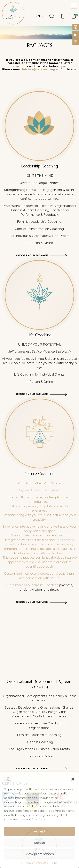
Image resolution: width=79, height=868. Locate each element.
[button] (73, 779)
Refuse (39, 843)
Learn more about (20, 585)
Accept (40, 831)
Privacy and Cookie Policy (39, 863)
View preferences (40, 854)
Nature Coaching (46, 585)
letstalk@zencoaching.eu (41, 69)
